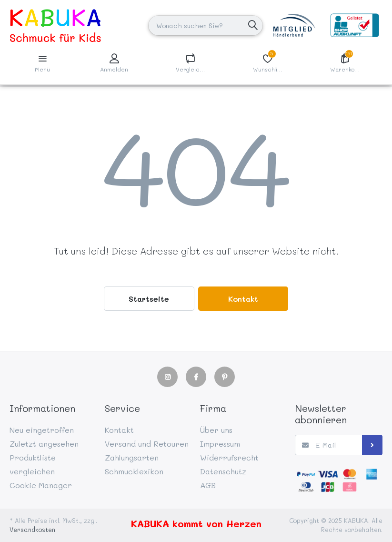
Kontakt (243, 299)
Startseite (149, 299)
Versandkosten (32, 530)
